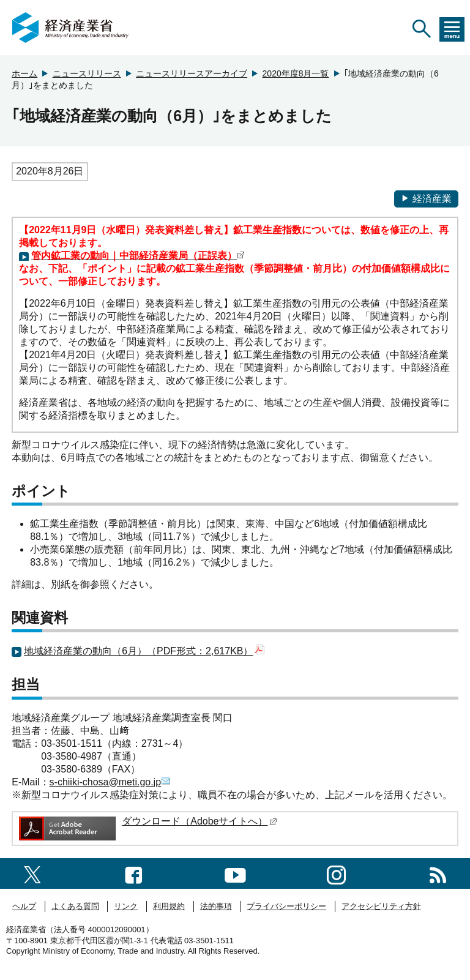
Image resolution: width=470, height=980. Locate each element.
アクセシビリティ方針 (381, 906)
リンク (126, 906)
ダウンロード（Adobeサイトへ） (200, 821)
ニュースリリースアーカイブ (192, 73)
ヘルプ (24, 906)
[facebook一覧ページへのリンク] (134, 873)
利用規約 (169, 906)
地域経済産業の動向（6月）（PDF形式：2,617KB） (144, 651)
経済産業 (426, 199)
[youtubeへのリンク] (235, 873)
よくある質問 (75, 906)
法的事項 (216, 906)
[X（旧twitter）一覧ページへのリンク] (32, 873)
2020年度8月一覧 (296, 73)
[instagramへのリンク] (336, 873)
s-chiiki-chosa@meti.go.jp (110, 782)
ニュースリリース (87, 73)
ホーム (24, 73)
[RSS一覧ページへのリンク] (438, 873)
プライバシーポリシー (286, 906)
